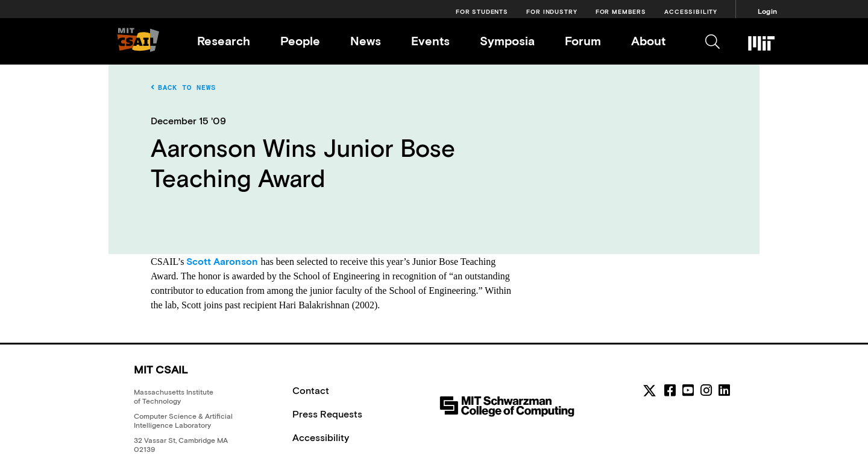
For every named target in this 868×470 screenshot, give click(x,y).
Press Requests (327, 414)
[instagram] (706, 390)
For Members (621, 12)
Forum (583, 41)
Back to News (183, 87)
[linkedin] (724, 390)
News (366, 41)
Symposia (507, 41)
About (648, 41)
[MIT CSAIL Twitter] (651, 393)
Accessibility (691, 12)
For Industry (552, 12)
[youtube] (688, 390)
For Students (482, 12)
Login (767, 11)
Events (430, 41)
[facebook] (670, 390)
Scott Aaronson (222, 261)
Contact (311, 390)
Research (224, 41)
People (300, 41)
